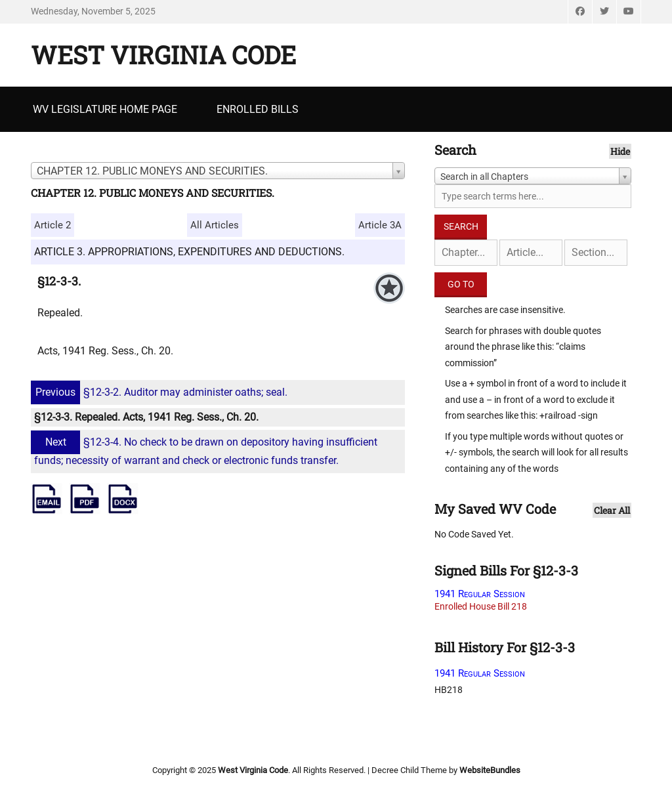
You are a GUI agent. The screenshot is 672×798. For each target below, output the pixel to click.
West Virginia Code (163, 54)
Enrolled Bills (258, 109)
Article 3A (380, 225)
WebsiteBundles (490, 770)
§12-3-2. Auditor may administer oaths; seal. (161, 392)
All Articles (215, 225)
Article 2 (52, 225)
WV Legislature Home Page (105, 109)
